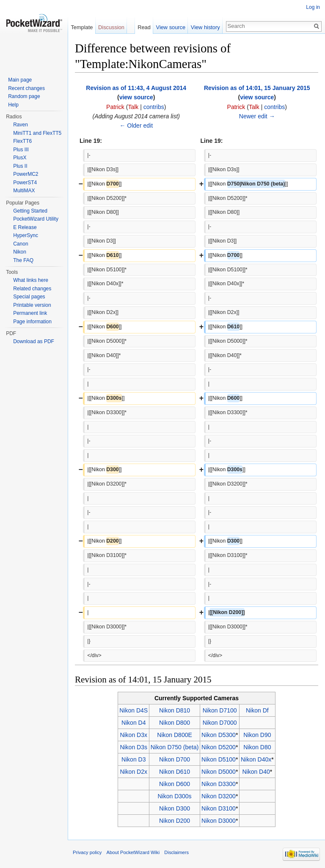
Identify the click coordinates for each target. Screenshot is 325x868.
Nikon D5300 (219, 735)
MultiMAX (24, 191)
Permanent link (30, 313)
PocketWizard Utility (36, 219)
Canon (21, 244)
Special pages (29, 297)
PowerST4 (25, 183)
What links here (31, 280)
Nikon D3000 (219, 821)
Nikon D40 (256, 772)
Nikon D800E (175, 735)
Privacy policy (87, 852)
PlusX (20, 158)
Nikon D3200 (219, 796)
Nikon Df (257, 710)
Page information (32, 322)
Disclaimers (176, 852)
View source (171, 27)
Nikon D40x (256, 759)
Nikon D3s (134, 747)
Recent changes (26, 88)
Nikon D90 (257, 735)
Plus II (20, 166)
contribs (154, 107)
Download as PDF (34, 341)
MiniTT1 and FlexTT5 (37, 133)
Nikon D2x (134, 772)
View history (205, 27)
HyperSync (26, 235)
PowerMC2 (26, 174)
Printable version (32, 305)
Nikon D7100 (220, 710)
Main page (20, 80)
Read (144, 27)
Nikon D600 (175, 784)
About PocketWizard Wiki (133, 852)
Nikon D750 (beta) (175, 747)
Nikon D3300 (219, 784)
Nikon (20, 252)
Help (13, 105)
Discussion (111, 27)
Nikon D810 (175, 710)
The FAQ (23, 260)
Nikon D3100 (219, 808)
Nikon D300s (174, 796)
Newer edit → (257, 116)
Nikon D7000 (220, 723)
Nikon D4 (134, 723)
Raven (21, 125)
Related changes (32, 289)
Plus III (21, 150)
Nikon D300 (175, 808)
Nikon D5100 (219, 759)
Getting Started (30, 211)
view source (136, 97)
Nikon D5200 (219, 747)
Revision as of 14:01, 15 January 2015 (257, 88)
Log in (313, 7)
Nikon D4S (134, 710)
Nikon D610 (175, 772)
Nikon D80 (257, 747)
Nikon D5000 (219, 772)
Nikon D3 (134, 759)
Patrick (115, 107)
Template (82, 27)
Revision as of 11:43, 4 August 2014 (136, 88)
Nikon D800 (175, 723)
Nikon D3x (134, 735)
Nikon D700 (175, 759)
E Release (25, 227)
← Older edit (136, 126)
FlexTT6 (22, 141)
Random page (24, 96)
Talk (133, 107)
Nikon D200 (175, 821)
